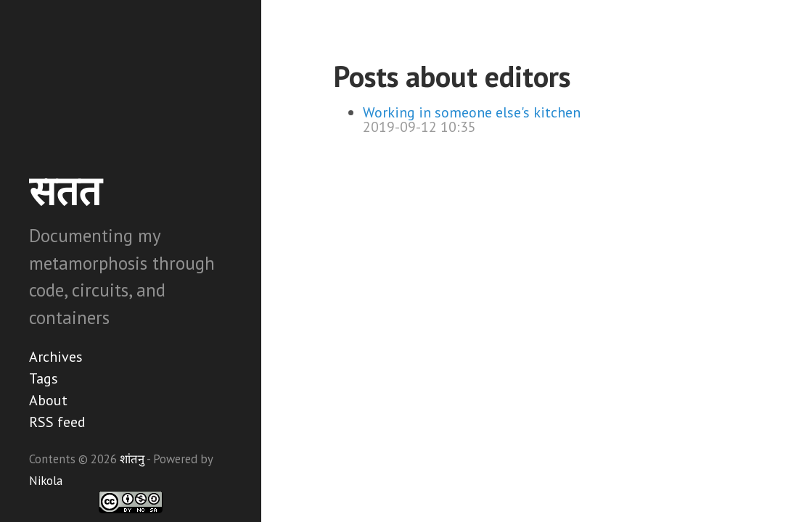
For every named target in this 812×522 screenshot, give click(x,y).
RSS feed (57, 422)
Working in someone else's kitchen (472, 112)
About (48, 400)
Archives (56, 357)
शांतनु (132, 459)
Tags (44, 378)
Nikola (46, 481)
